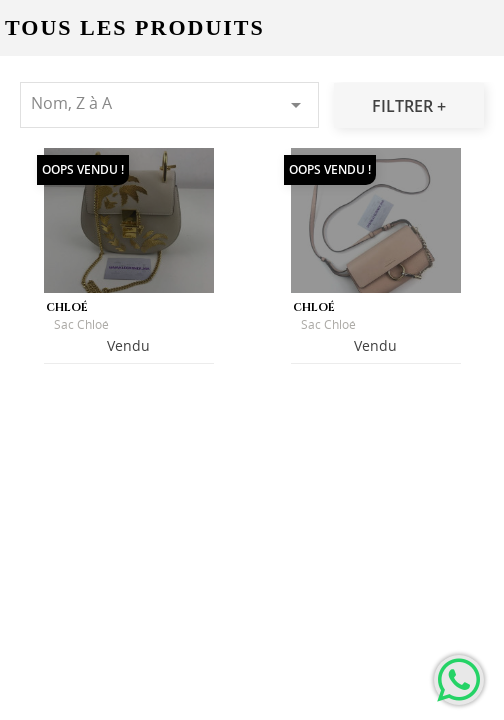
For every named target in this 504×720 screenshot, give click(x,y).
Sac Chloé (81, 324)
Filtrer (404, 106)
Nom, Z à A (169, 104)
